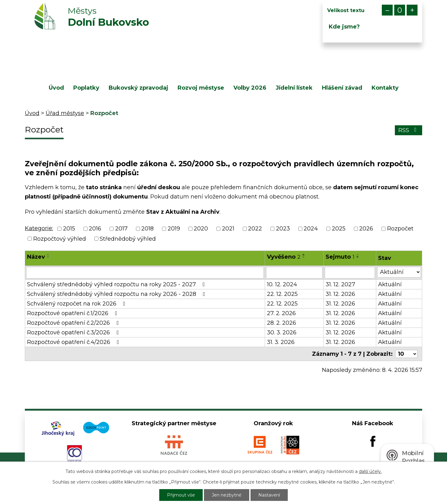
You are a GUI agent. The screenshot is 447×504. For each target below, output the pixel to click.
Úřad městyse (65, 113)
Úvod (56, 88)
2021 (228, 229)
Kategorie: (39, 228)
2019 (174, 229)
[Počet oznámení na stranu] (406, 354)
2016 (95, 229)
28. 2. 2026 (282, 323)
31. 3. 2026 (281, 342)
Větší (412, 10)
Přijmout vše (181, 495)
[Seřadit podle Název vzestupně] (48, 255)
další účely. (370, 471)
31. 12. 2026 (340, 294)
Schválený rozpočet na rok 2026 (77, 304)
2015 (69, 229)
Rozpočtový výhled (60, 239)
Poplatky (86, 88)
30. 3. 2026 (282, 332)
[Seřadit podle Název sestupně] (48, 257)
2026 (366, 229)
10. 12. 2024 (282, 284)
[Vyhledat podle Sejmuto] (350, 273)
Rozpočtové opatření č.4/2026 (74, 342)
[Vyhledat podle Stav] (399, 272)
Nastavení (269, 495)
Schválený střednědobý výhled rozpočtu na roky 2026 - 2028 (117, 294)
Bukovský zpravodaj (138, 88)
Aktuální (390, 284)
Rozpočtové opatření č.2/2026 (74, 323)
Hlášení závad (342, 88)
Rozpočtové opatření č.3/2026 (74, 332)
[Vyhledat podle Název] (145, 273)
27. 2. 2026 (281, 313)
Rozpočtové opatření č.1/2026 (73, 313)
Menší (387, 10)
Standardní (400, 10)
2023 (283, 229)
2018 (147, 229)
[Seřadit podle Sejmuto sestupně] (358, 257)
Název (36, 257)
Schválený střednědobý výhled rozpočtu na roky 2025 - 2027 (117, 284)
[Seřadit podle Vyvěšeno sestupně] (304, 257)
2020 (201, 229)
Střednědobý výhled (128, 239)
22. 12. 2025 (282, 294)
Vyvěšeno (284, 257)
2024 (311, 229)
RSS (409, 130)
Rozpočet (400, 229)
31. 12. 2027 (340, 284)
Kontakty (385, 88)
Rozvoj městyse (201, 88)
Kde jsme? (344, 27)
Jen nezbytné (227, 495)
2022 (255, 229)
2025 (339, 229)
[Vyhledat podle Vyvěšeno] (294, 273)
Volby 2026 (250, 88)
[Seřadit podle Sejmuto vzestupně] (358, 255)
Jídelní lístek (294, 88)
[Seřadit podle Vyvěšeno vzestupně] (304, 255)
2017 (121, 229)
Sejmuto (340, 257)
